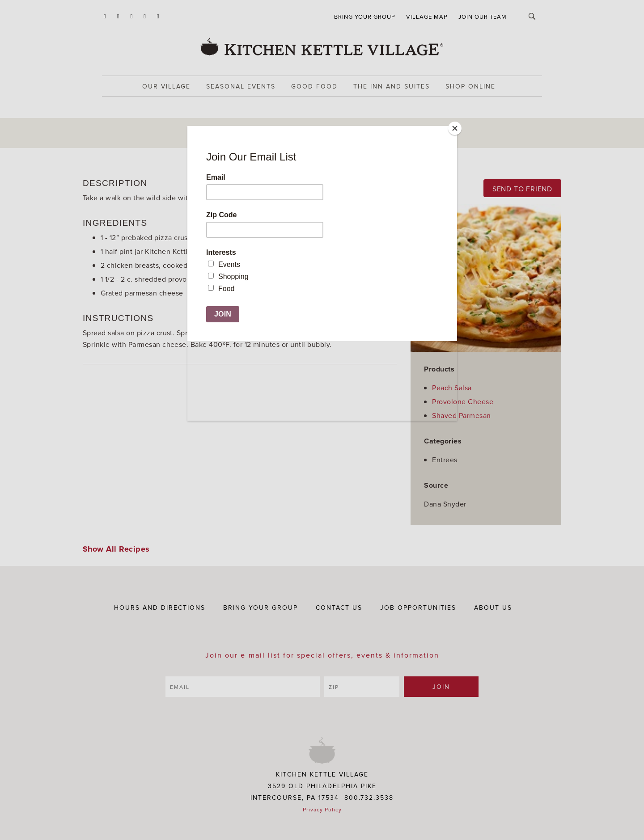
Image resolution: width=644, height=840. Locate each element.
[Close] (455, 128)
